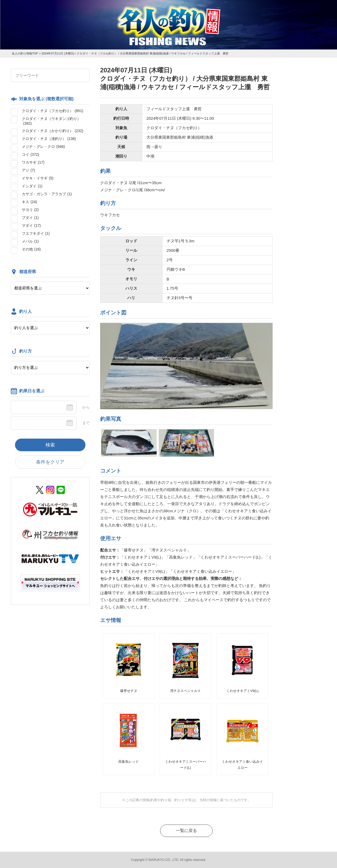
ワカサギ (33, 162)
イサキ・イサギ (38, 178)
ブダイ (30, 218)
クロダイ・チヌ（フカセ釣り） (53, 111)
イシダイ (32, 186)
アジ (28, 170)
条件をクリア (50, 462)
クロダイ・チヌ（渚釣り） (49, 139)
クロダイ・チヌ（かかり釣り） (53, 131)
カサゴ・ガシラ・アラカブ (47, 194)
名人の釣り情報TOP (25, 53)
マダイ (31, 225)
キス (29, 202)
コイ (30, 154)
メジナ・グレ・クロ (43, 147)
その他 (31, 249)
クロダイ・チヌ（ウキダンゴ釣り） (51, 121)
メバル (30, 241)
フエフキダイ (36, 233)
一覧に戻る (186, 831)
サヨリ (30, 210)
